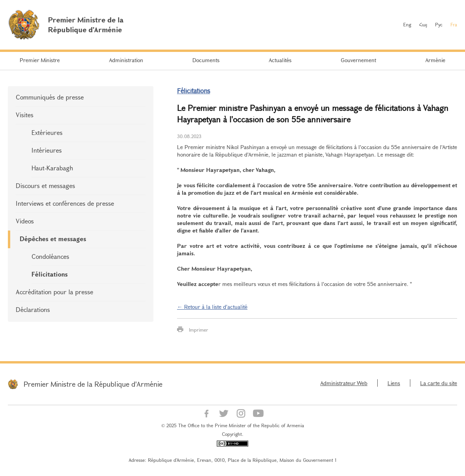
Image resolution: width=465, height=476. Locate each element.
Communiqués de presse (50, 97)
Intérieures (47, 150)
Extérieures (47, 132)
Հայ (423, 24)
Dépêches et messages (53, 239)
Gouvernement (358, 60)
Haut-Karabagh (52, 168)
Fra (454, 24)
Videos (25, 221)
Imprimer (198, 330)
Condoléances (50, 256)
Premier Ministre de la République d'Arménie (93, 384)
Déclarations (33, 309)
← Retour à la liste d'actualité (212, 307)
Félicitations (50, 274)
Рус (439, 24)
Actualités (280, 60)
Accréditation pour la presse (54, 292)
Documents (206, 60)
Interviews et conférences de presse (65, 203)
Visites (25, 115)
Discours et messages (45, 185)
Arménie (435, 60)
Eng (407, 24)
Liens (394, 383)
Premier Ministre (40, 60)
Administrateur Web (344, 383)
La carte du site (439, 383)
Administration (126, 60)
